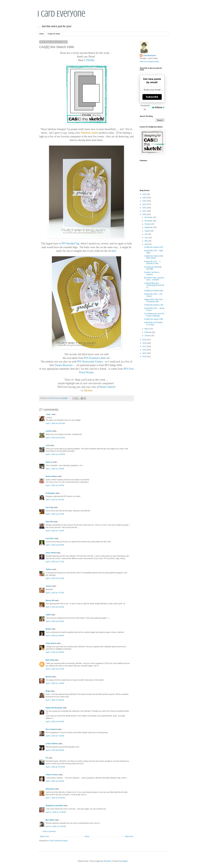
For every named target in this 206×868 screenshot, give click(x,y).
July (146, 234)
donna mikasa (51, 476)
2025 (145, 198)
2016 (145, 350)
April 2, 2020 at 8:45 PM (55, 545)
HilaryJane (50, 789)
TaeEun (49, 569)
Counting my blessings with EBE (153, 268)
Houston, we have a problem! (152, 273)
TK (47, 758)
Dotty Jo (49, 462)
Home (42, 34)
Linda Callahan (52, 744)
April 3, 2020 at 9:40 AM (55, 621)
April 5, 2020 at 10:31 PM (55, 767)
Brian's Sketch (107, 387)
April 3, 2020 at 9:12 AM (55, 607)
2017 (145, 346)
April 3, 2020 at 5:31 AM (55, 578)
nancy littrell (51, 553)
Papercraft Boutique (54, 708)
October (148, 224)
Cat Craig (50, 507)
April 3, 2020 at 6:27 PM (55, 669)
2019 (145, 340)
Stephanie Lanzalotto (54, 806)
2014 (145, 357)
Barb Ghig (50, 660)
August (147, 231)
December (149, 217)
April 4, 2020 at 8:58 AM (55, 700)
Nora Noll (50, 522)
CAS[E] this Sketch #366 (153, 319)
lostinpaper (50, 493)
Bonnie (49, 677)
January (148, 336)
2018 (145, 343)
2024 (145, 201)
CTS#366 (89, 60)
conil (48, 445)
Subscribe (152, 97)
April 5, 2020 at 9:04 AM (55, 750)
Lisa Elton (50, 538)
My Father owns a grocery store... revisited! (154, 279)
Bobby (48, 629)
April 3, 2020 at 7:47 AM (55, 593)
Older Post (129, 837)
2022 (145, 208)
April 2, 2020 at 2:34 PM (55, 485)
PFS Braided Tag (70, 244)
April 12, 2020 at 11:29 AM (56, 812)
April (146, 244)
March (147, 329)
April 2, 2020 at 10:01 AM (55, 423)
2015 (145, 353)
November (149, 221)
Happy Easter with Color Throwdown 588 (153, 300)
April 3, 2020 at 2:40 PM (55, 652)
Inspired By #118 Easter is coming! (153, 323)
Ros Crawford (51, 729)
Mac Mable (50, 820)
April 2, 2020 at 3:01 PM (55, 500)
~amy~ (48, 414)
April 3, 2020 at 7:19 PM (55, 683)
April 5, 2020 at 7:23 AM (55, 736)
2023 (145, 204)
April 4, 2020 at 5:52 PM (55, 722)
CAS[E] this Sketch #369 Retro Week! (153, 257)
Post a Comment (49, 831)
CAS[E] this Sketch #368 (153, 291)
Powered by (153, 107)
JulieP (48, 615)
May (146, 241)
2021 (145, 211)
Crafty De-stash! (54, 34)
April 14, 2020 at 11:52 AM (56, 826)
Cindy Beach (51, 643)
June (147, 238)
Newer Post (44, 837)
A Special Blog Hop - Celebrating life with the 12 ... (154, 285)
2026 (145, 194)
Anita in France (52, 775)
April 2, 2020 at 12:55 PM (55, 454)
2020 (145, 214)
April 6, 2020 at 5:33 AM (55, 781)
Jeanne (49, 586)
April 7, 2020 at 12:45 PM (55, 798)
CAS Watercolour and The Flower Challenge (154, 315)
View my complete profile (149, 62)
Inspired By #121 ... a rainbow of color (152, 262)
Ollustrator (107, 861)
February (148, 332)
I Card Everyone (61, 14)
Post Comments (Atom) (59, 841)
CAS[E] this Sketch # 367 (154, 305)
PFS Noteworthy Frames (90, 362)
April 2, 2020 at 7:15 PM (55, 531)
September (149, 227)
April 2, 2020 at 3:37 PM (55, 514)
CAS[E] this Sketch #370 (153, 247)
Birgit (48, 691)
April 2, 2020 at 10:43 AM (55, 438)
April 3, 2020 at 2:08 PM (55, 636)
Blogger (125, 861)
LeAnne (49, 431)
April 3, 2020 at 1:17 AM (55, 562)
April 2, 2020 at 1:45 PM (55, 469)
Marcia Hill (50, 600)
